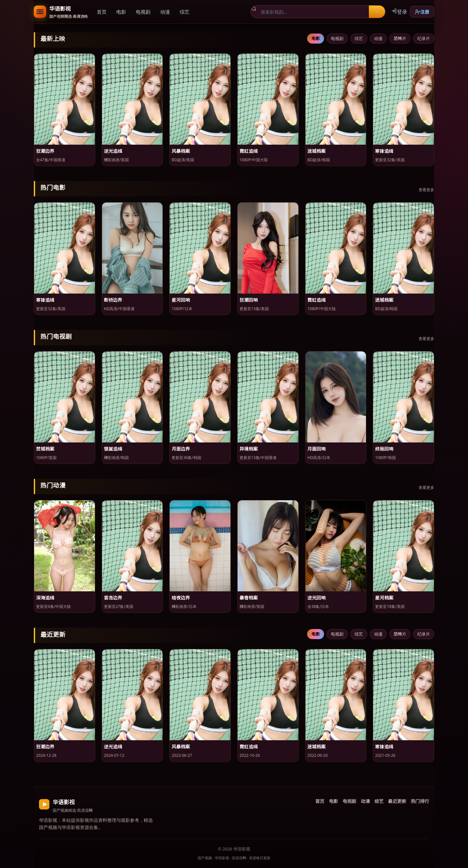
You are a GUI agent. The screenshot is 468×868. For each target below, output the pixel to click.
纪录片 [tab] (424, 38)
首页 (102, 12)
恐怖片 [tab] (400, 38)
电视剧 (143, 12)
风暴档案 (181, 151)
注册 (422, 12)
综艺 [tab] (359, 38)
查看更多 (426, 189)
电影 (121, 12)
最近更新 (397, 801)
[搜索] (377, 12)
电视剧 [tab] (337, 38)
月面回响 (317, 449)
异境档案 (249, 449)
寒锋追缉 (384, 151)
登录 (399, 11)
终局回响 (384, 449)
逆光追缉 (113, 151)
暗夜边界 (181, 598)
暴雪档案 (249, 598)
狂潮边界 (45, 151)
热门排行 (420, 801)
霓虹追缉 (249, 151)
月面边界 (181, 449)
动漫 (165, 12)
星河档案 (384, 598)
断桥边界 (113, 300)
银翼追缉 (113, 449)
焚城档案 (45, 449)
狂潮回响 (249, 300)
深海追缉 (45, 598)
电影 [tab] (316, 38)
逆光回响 (317, 598)
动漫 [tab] (378, 38)
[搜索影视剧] (313, 12)
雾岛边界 (113, 598)
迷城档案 (317, 151)
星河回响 (181, 300)
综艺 (185, 12)
